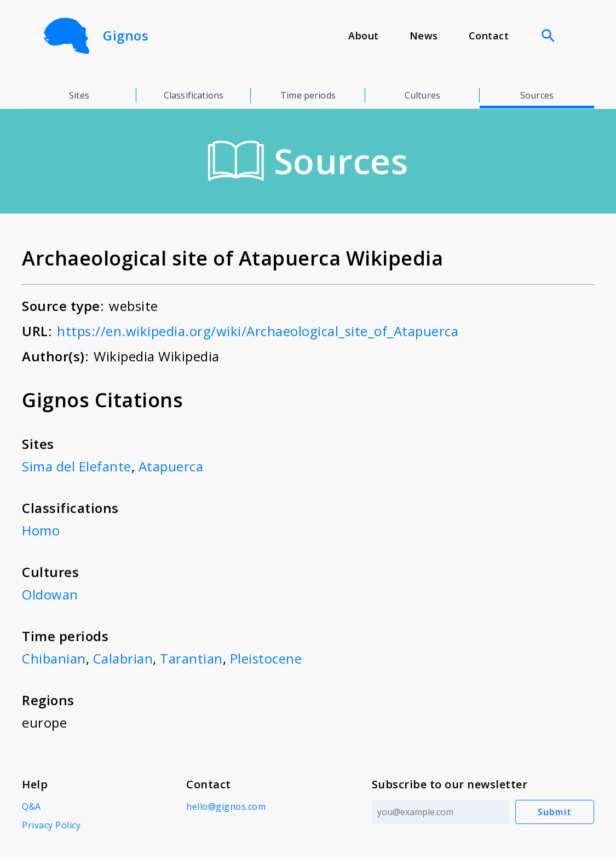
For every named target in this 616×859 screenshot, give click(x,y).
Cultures (422, 95)
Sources (537, 95)
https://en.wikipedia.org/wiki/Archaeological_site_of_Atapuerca (258, 331)
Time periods (308, 95)
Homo (41, 530)
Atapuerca (171, 466)
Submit (555, 812)
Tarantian (191, 658)
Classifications (194, 95)
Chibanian (54, 658)
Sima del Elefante (77, 466)
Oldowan (50, 594)
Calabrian (123, 658)
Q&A (31, 806)
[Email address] (440, 812)
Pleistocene (266, 658)
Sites (79, 95)
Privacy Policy (51, 825)
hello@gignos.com (226, 806)
